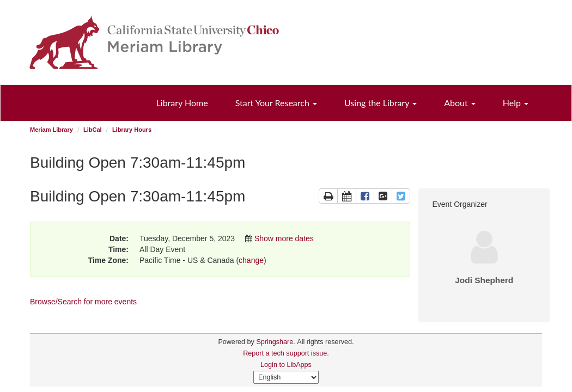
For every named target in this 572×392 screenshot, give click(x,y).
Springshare (275, 342)
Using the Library (381, 103)
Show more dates (284, 238)
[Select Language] (286, 377)
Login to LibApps (286, 365)
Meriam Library (51, 130)
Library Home (182, 103)
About (460, 103)
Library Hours (132, 130)
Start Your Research (276, 103)
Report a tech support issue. (286, 353)
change (251, 260)
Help (516, 103)
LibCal (93, 130)
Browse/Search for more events (83, 302)
